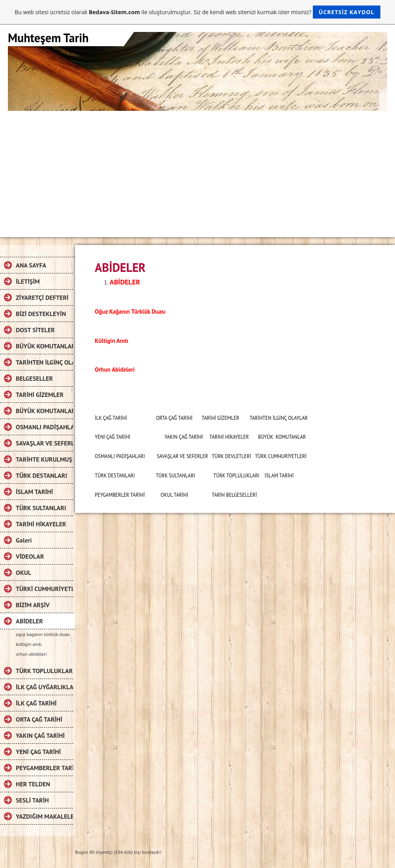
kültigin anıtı (29, 644)
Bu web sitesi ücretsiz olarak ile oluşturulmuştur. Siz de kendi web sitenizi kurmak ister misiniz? (197, 12)
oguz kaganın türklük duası (43, 634)
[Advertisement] (197, 170)
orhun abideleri (31, 654)
